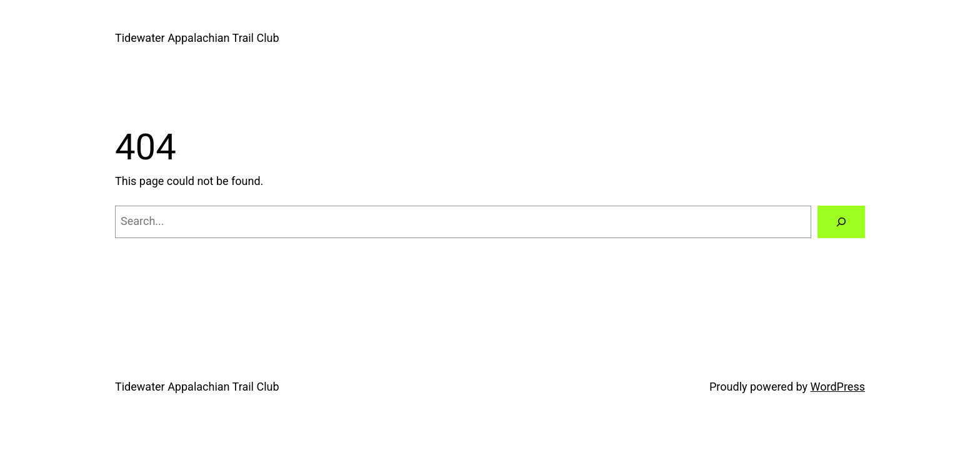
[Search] (841, 222)
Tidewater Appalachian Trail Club (197, 38)
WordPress (838, 387)
